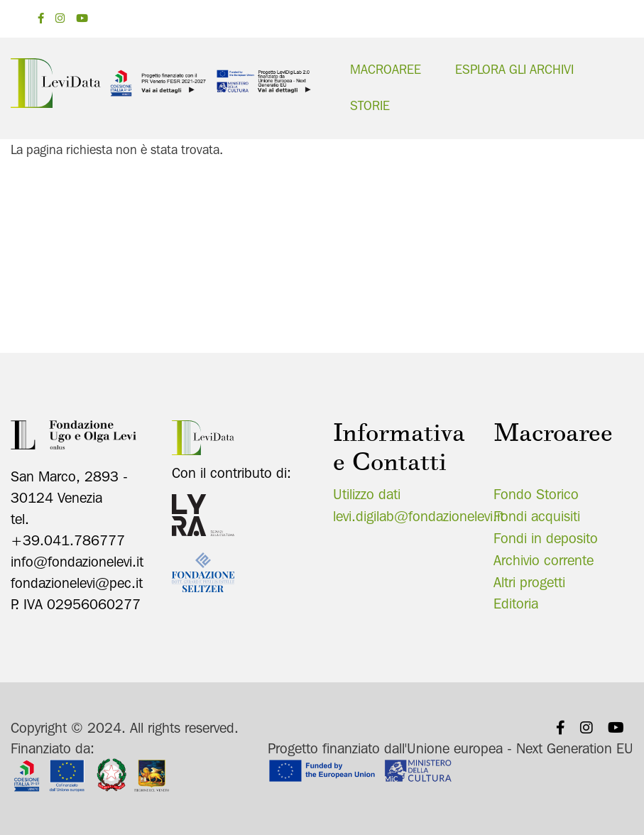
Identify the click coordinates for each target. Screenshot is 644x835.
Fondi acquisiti (537, 515)
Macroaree (386, 69)
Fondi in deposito (546, 537)
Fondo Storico (536, 493)
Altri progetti (529, 581)
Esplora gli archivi (514, 69)
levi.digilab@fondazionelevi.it (419, 515)
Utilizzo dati (367, 493)
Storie (370, 105)
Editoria (516, 603)
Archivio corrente (544, 559)
